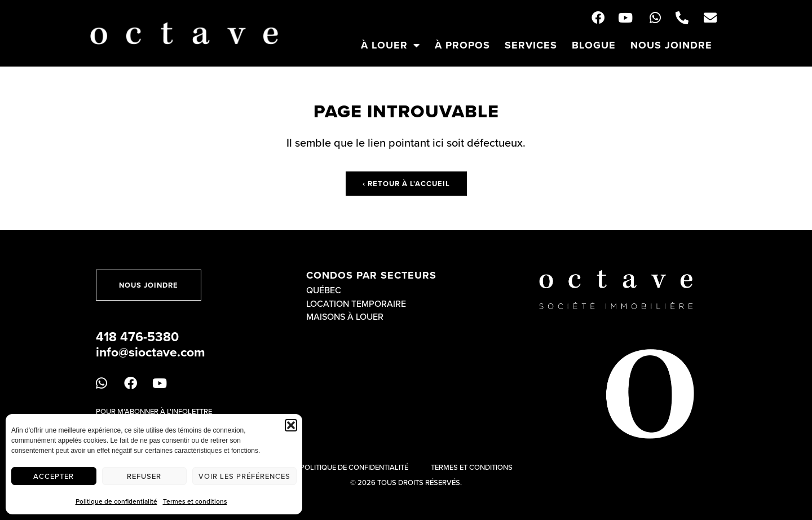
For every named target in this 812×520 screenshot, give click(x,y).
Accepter (54, 476)
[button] (291, 425)
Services (531, 45)
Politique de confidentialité (116, 501)
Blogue (594, 45)
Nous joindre (671, 45)
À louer (390, 45)
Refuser (144, 476)
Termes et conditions (195, 501)
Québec (324, 290)
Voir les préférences (244, 476)
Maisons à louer (345, 316)
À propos (462, 45)
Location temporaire (356, 303)
